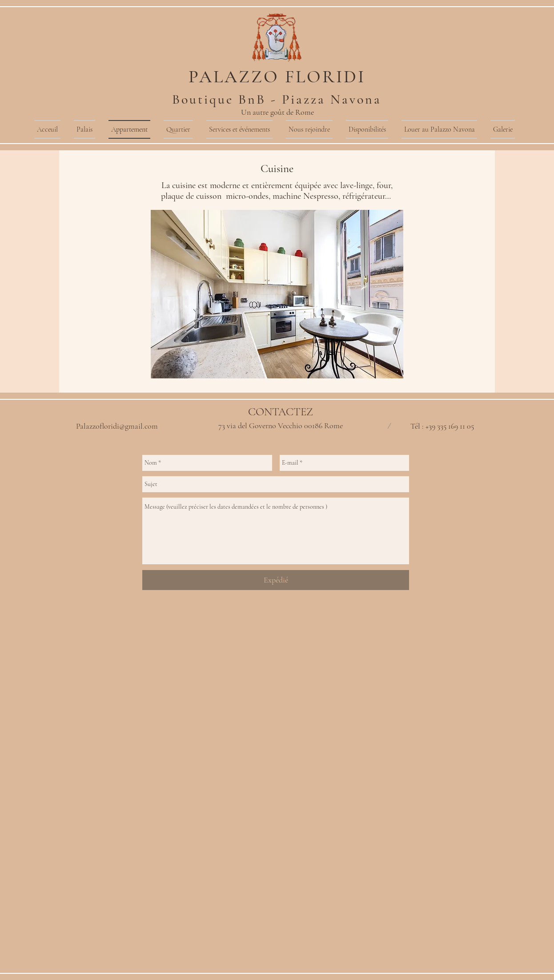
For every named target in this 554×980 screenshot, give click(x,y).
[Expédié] (276, 580)
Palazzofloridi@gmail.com (117, 426)
